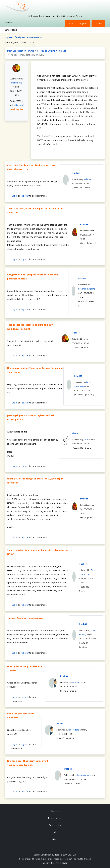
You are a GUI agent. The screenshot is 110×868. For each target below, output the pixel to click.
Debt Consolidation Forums (21, 51)
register (25, 196)
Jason (86, 439)
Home (55, 839)
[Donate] (20, 105)
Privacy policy (55, 825)
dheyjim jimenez (84, 775)
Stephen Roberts (87, 289)
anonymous (16, 83)
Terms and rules (55, 818)
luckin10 (88, 179)
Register (83, 23)
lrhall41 (76, 173)
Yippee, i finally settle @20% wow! (23, 37)
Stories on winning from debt (52, 51)
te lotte (76, 682)
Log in (70, 23)
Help (55, 832)
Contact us (55, 811)
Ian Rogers (74, 730)
